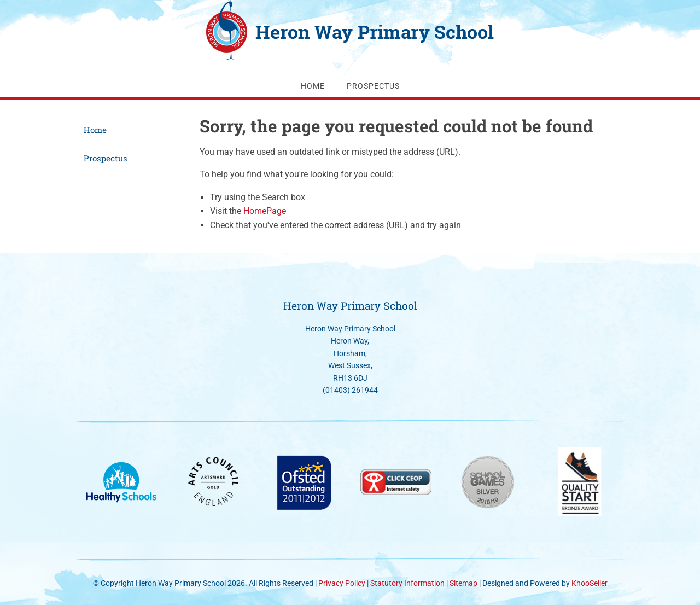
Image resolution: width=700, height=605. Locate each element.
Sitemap (463, 583)
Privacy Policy (342, 583)
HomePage (265, 211)
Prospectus (373, 86)
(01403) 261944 (350, 390)
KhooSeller (590, 583)
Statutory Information (408, 583)
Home (313, 86)
